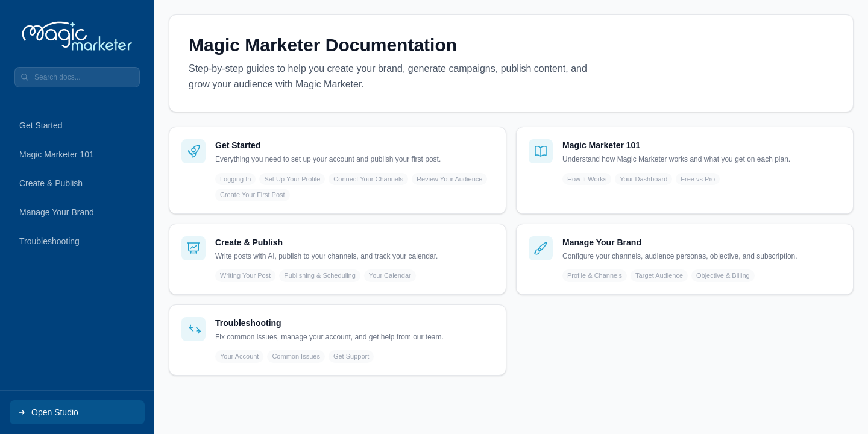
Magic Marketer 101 (57, 154)
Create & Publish (51, 183)
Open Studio (48, 412)
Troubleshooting (49, 241)
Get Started (41, 125)
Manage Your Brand (57, 212)
